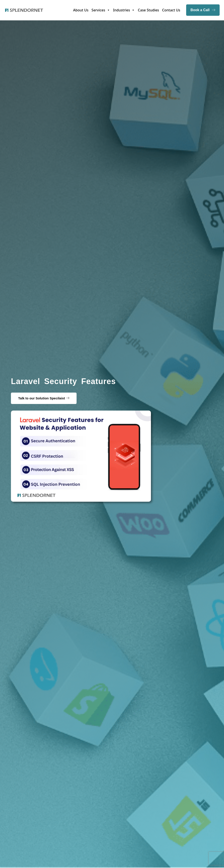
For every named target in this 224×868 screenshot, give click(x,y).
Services (101, 10)
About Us (81, 10)
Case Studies (148, 10)
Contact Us (171, 10)
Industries (124, 10)
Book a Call (203, 10)
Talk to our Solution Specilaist (42, 398)
